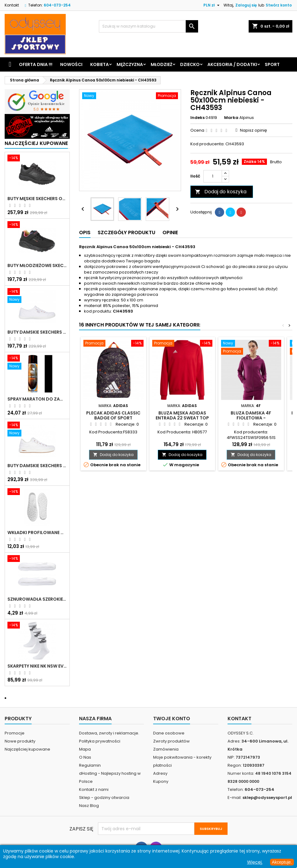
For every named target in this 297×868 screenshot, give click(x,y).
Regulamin (90, 765)
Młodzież (162, 64)
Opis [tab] (85, 232)
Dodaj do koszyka (221, 192)
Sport (272, 64)
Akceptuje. (282, 862)
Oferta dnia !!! (36, 64)
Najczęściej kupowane (27, 749)
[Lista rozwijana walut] (212, 5)
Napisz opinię (253, 130)
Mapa (85, 749)
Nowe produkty (20, 741)
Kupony (161, 781)
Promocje (15, 733)
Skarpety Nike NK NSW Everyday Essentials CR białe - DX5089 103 (37, 666)
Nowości (71, 64)
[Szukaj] (148, 26)
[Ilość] (213, 176)
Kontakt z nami (94, 789)
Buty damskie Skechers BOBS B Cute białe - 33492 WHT (37, 332)
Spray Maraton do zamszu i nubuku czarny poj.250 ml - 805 (37, 399)
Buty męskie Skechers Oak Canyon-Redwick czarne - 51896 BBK (37, 199)
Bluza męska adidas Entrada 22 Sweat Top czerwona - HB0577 (182, 418)
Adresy (160, 773)
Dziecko (190, 64)
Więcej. (255, 862)
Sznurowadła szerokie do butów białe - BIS (37, 599)
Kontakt (12, 5)
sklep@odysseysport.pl (267, 798)
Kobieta (100, 64)
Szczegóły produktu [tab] (126, 232)
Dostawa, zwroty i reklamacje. (109, 733)
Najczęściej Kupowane (36, 143)
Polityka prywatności (100, 741)
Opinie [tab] (170, 232)
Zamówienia (166, 749)
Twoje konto (172, 719)
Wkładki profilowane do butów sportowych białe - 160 (37, 533)
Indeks (197, 118)
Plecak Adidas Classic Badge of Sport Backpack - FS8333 (113, 418)
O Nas (85, 757)
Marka (231, 118)
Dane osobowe (169, 733)
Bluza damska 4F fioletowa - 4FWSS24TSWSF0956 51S (251, 418)
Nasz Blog (89, 806)
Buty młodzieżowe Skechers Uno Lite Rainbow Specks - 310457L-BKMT (37, 265)
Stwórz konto (279, 5)
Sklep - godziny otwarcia (104, 798)
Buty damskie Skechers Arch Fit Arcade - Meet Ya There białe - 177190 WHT (37, 466)
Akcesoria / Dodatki (232, 64)
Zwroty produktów (171, 741)
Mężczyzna (130, 64)
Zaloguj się (246, 5)
